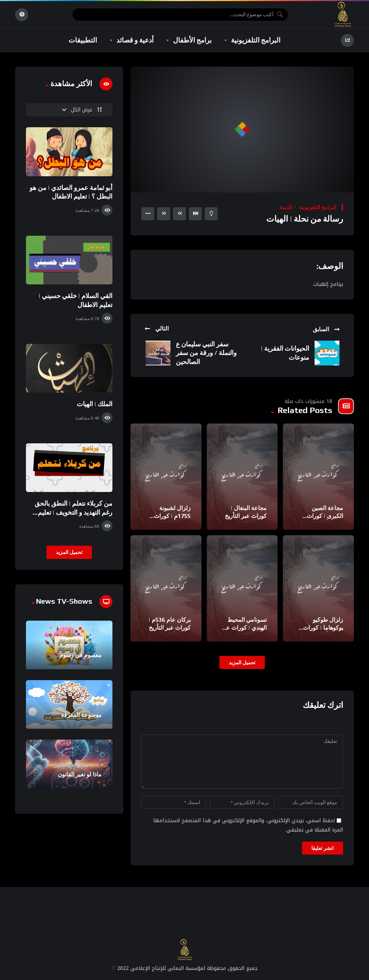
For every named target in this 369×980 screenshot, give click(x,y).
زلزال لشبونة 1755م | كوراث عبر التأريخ (172, 516)
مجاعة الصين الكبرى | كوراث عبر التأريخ (325, 516)
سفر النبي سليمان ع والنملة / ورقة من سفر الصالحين (206, 353)
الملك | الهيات (95, 404)
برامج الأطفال (192, 40)
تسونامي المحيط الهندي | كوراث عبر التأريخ (244, 628)
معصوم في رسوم (81, 655)
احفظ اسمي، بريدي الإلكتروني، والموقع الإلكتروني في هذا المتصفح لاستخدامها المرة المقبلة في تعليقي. (248, 825)
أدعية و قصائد (135, 40)
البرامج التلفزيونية (256, 40)
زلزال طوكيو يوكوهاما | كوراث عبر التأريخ (323, 628)
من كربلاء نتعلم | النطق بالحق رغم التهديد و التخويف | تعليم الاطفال (74, 512)
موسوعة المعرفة (81, 715)
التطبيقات (83, 40)
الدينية (286, 207)
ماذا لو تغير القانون (80, 774)
